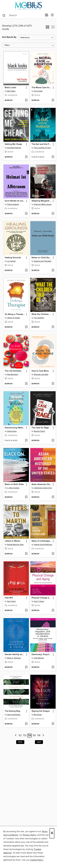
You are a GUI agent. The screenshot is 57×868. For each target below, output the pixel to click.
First (20, 742)
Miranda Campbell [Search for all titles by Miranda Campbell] (41, 374)
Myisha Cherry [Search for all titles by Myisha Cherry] (39, 431)
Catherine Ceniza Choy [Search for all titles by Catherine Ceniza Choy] (43, 488)
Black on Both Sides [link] (14, 484)
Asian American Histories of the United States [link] (42, 484)
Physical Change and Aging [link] (42, 598)
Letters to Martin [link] (13, 541)
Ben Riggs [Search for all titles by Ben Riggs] (38, 715)
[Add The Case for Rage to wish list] (53, 441)
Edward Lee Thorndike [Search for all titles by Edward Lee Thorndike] (43, 261)
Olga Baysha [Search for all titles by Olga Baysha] (39, 658)
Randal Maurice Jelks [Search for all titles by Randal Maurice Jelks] (15, 545)
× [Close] (52, 833)
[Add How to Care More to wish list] (53, 384)
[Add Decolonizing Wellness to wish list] (26, 441)
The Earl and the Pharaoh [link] (42, 144)
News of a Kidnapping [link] (42, 541)
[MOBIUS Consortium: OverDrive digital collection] (29, 6)
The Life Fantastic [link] (13, 371)
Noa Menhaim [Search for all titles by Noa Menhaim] (13, 374)
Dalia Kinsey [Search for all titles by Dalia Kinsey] (12, 431)
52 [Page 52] (20, 735)
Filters (7, 45)
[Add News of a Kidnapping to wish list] (53, 554)
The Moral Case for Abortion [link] (42, 88)
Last (39, 742)
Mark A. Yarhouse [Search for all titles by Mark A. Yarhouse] (14, 658)
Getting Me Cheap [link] (13, 144)
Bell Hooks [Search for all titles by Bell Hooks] (11, 91)
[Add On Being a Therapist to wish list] (26, 327)
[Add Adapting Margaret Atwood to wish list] (53, 214)
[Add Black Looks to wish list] (26, 100)
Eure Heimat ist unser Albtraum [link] (15, 201)
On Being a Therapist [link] (15, 314)
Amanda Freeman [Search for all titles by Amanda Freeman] (14, 148)
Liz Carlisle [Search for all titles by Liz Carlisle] (11, 261)
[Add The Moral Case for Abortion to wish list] (53, 100)
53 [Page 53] (25, 735)
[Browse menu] (52, 15)
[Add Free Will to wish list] (26, 611)
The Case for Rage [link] (40, 428)
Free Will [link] (9, 598)
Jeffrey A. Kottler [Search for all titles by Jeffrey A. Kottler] (14, 318)
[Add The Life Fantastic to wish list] (26, 384)
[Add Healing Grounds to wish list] (26, 271)
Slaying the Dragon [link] (41, 711)
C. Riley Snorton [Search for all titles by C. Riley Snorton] (13, 488)
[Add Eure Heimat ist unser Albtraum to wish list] (26, 214)
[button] (47, 28)
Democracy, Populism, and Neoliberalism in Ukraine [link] (42, 655)
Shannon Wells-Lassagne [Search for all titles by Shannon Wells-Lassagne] (43, 204)
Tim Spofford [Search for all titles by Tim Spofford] (39, 318)
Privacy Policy (30, 835)
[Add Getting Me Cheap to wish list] (26, 157)
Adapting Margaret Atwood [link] (42, 201)
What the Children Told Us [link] (42, 314)
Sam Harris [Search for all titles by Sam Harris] (11, 601)
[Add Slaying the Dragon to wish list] (53, 724)
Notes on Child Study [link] (42, 258)
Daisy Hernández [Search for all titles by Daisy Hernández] (14, 715)
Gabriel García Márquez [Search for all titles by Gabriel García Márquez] (43, 545)
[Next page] (43, 736)
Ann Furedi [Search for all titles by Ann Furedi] (38, 91)
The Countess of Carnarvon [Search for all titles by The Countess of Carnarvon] (43, 148)
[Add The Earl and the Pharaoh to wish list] (53, 157)
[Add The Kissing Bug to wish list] (26, 724)
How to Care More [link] (40, 371)
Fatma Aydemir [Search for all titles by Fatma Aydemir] (13, 204)
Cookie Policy (36, 860)
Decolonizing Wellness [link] (15, 428)
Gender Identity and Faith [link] (15, 655)
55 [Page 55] (34, 735)
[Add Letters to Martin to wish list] (26, 554)
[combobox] (23, 15)
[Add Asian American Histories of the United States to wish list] (53, 497)
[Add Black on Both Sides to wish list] (26, 497)
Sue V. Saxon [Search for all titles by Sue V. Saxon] (39, 601)
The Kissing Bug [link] (12, 711)
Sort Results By (9, 37)
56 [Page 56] (39, 735)
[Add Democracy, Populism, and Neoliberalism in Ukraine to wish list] (53, 667)
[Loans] (47, 16)
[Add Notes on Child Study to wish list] (53, 271)
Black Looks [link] (10, 88)
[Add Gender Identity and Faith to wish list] (26, 667)
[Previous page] (16, 736)
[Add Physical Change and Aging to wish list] (53, 611)
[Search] (4, 15)
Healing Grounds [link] (13, 258)
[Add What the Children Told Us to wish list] (53, 327)
